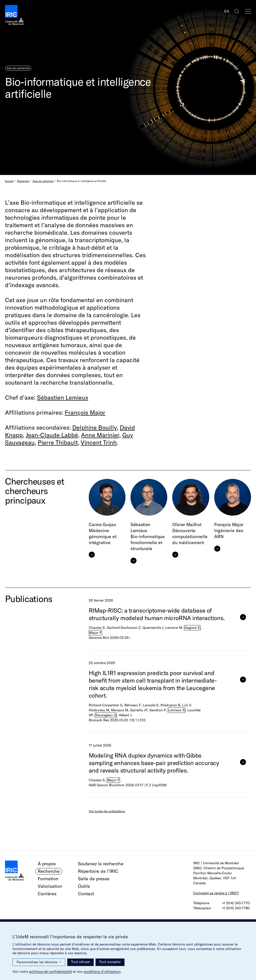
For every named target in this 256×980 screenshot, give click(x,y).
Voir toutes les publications (107, 811)
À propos (47, 864)
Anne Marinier (100, 435)
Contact (86, 894)
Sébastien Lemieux (63, 397)
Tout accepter (110, 962)
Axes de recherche (43, 181)
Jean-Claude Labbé (52, 435)
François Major (85, 412)
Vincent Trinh (99, 442)
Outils (84, 886)
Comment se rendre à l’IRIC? (216, 893)
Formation (48, 879)
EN (227, 11)
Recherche (23, 181)
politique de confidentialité (50, 972)
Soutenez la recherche (101, 864)
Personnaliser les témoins (39, 962)
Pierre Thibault (58, 442)
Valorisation (50, 886)
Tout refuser (80, 962)
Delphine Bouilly (94, 427)
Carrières (47, 894)
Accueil (9, 181)
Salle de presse (94, 879)
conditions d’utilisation (102, 972)
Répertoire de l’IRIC (98, 871)
